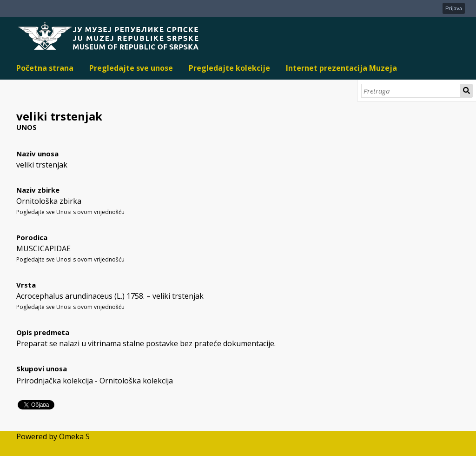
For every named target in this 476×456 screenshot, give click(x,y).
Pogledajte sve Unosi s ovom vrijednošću (70, 212)
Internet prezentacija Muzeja (341, 68)
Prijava (454, 8)
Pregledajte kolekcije (229, 68)
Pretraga (466, 91)
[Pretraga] (411, 91)
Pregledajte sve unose (131, 68)
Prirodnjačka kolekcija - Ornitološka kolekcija (95, 381)
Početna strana (45, 68)
